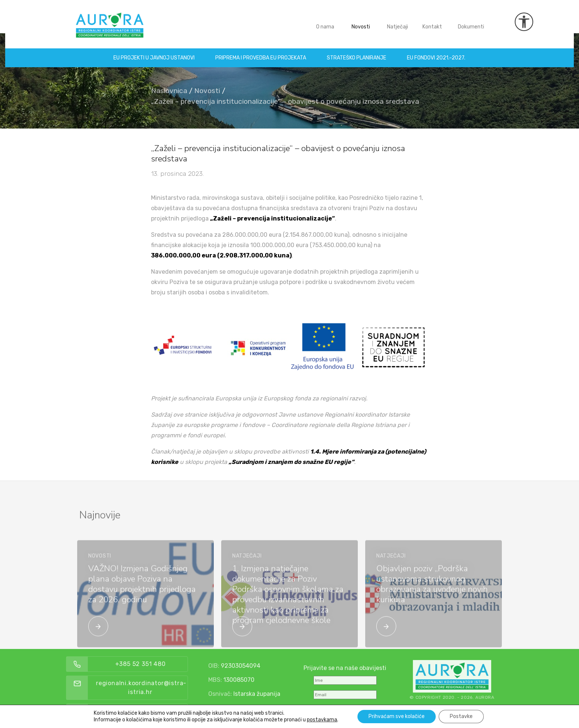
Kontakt (432, 22)
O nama (325, 22)
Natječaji (398, 22)
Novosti (361, 22)
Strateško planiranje (357, 53)
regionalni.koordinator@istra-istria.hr (163, 688)
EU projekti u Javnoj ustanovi (154, 53)
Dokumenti (471, 22)
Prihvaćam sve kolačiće (397, 716)
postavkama (322, 720)
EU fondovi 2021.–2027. (436, 53)
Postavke (461, 716)
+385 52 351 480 (162, 664)
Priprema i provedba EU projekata (261, 53)
